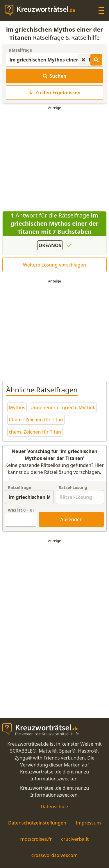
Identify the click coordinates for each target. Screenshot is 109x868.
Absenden (71, 519)
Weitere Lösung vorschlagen (54, 265)
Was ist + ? (21, 510)
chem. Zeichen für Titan (35, 432)
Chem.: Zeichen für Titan (36, 420)
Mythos (17, 407)
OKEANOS (50, 245)
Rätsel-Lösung (73, 487)
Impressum (88, 823)
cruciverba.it (75, 839)
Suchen (55, 76)
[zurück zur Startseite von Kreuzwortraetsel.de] (43, 10)
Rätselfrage (20, 50)
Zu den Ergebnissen (54, 93)
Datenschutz (55, 807)
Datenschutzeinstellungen (37, 823)
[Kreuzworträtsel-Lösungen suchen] (96, 60)
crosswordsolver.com (55, 855)
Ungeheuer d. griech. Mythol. (63, 407)
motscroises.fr (36, 839)
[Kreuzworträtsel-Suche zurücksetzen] (83, 60)
